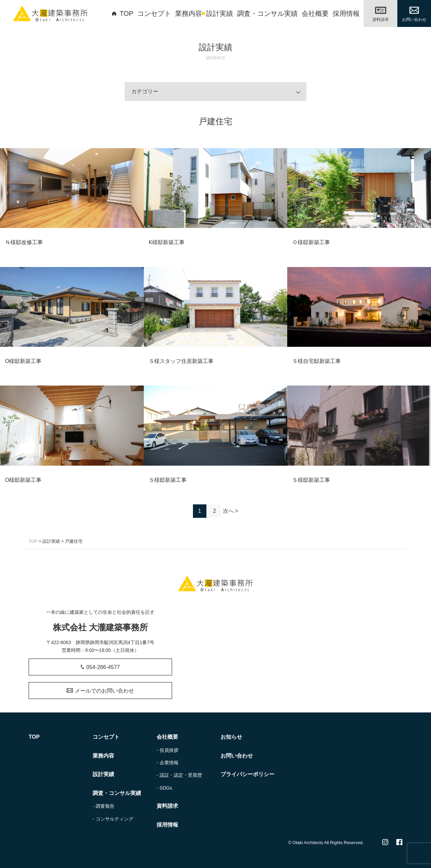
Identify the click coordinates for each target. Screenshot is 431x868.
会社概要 (315, 13)
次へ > (231, 511)
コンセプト (154, 13)
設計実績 (220, 13)
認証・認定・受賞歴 (181, 775)
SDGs (166, 788)
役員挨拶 (169, 750)
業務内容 (189, 13)
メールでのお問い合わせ (100, 691)
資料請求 (167, 806)
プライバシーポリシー (247, 774)
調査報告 (105, 806)
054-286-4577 (100, 667)
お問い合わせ (237, 756)
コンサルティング (114, 819)
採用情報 (346, 13)
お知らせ (231, 737)
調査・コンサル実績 (267, 13)
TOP (123, 13)
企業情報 (169, 763)
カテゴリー (145, 91)
